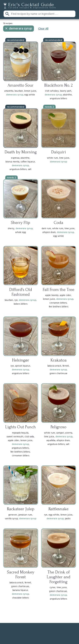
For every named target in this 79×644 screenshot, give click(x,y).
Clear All (43, 29)
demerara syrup (18, 29)
